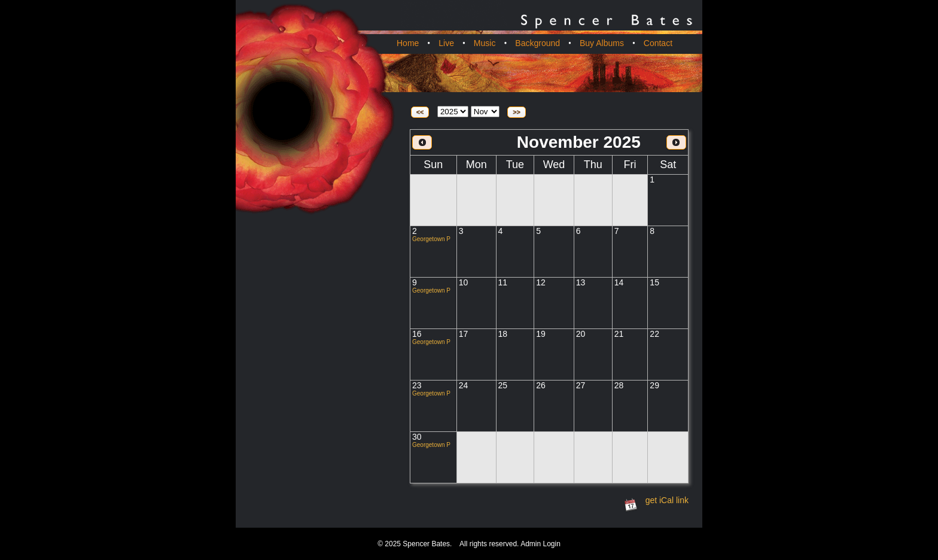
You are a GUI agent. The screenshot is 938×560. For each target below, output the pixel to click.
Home (408, 43)
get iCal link (667, 500)
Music (485, 43)
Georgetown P (431, 239)
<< (420, 112)
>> (517, 112)
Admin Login (540, 544)
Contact (658, 43)
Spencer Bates (426, 544)
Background (537, 43)
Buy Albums (602, 43)
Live (446, 43)
